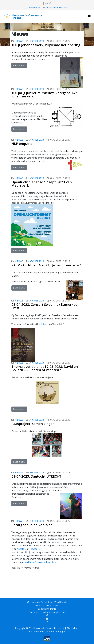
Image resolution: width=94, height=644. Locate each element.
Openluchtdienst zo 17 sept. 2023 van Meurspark (42, 184)
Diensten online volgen (47, 605)
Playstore (35, 549)
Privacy (50, 631)
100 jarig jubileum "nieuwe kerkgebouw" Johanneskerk (44, 94)
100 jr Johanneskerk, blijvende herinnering (46, 45)
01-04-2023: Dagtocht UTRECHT (36, 476)
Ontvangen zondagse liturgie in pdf (47, 612)
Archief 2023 (37, 41)
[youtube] (47, 3)
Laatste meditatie (47, 609)
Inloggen (61, 631)
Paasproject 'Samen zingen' (33, 424)
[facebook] (43, 3)
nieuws (19, 41)
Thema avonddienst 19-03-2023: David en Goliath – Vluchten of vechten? (45, 368)
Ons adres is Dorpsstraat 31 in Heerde (47, 602)
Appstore (22, 549)
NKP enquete (22, 144)
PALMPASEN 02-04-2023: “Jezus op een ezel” (46, 265)
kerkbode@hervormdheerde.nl (41, 562)
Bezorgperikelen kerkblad (32, 525)
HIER (42, 324)
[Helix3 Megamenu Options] (89, 16)
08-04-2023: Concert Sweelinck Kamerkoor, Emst (46, 306)
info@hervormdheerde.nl (57, 8)
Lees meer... (19, 66)
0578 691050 (35, 8)
